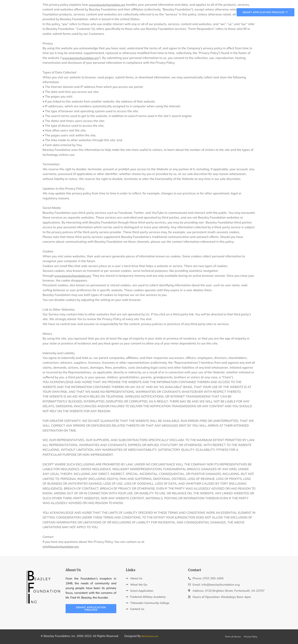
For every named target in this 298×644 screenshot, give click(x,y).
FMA (186, 10)
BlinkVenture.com (153, 636)
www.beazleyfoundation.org (82, 58)
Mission (137, 10)
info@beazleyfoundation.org (62, 546)
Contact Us (203, 10)
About (121, 10)
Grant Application (163, 10)
